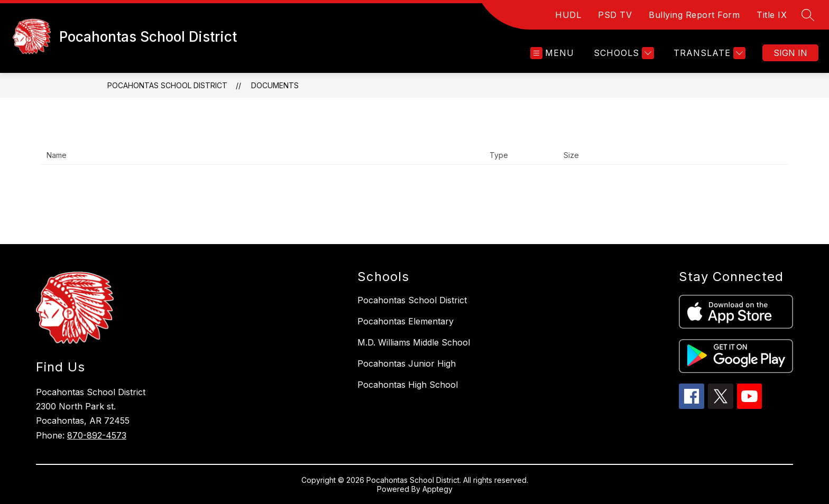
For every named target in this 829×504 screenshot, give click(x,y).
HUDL (568, 15)
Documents (275, 85)
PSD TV (615, 15)
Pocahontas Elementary (406, 321)
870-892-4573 (97, 435)
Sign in (790, 53)
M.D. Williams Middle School (414, 342)
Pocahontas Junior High (407, 363)
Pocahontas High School (408, 385)
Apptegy (437, 489)
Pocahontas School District (167, 85)
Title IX (772, 15)
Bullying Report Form (694, 15)
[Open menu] (552, 53)
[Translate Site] (708, 53)
